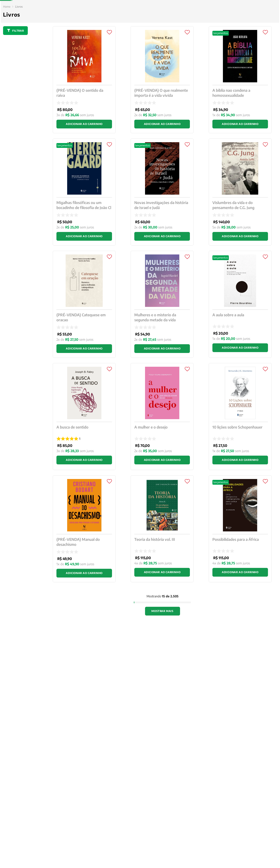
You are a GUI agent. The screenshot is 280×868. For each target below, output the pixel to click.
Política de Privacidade (162, 857)
